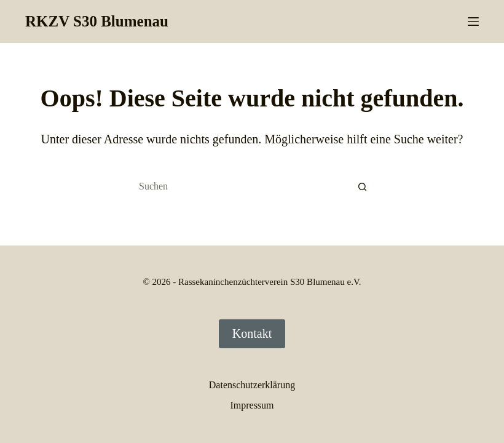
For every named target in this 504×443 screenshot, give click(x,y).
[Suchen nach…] (240, 186)
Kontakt (252, 333)
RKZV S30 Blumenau (97, 21)
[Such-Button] (363, 186)
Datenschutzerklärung (252, 385)
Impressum (252, 405)
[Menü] (473, 22)
